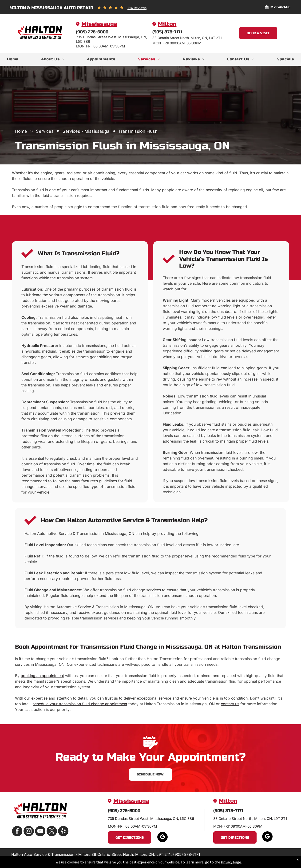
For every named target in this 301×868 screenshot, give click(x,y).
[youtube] (40, 832)
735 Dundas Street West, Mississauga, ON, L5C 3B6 (151, 819)
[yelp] (63, 832)
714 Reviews (137, 8)
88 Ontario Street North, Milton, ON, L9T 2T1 (250, 819)
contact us (230, 704)
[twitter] (52, 832)
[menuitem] (13, 59)
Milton (167, 24)
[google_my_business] (162, 838)
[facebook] (17, 832)
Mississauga (99, 24)
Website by (273, 859)
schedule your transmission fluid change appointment (80, 704)
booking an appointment (42, 676)
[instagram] (29, 832)
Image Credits (250, 859)
